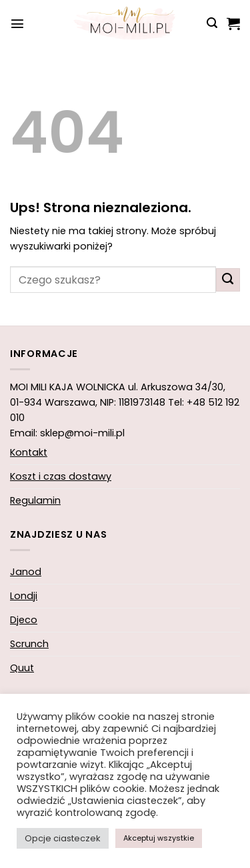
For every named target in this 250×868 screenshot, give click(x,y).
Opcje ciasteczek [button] (63, 838)
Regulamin (35, 500)
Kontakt (29, 452)
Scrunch (29, 644)
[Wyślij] (228, 280)
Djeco (24, 620)
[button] (17, 23)
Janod (26, 572)
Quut (22, 668)
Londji (24, 596)
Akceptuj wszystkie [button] (159, 838)
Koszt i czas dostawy (61, 476)
